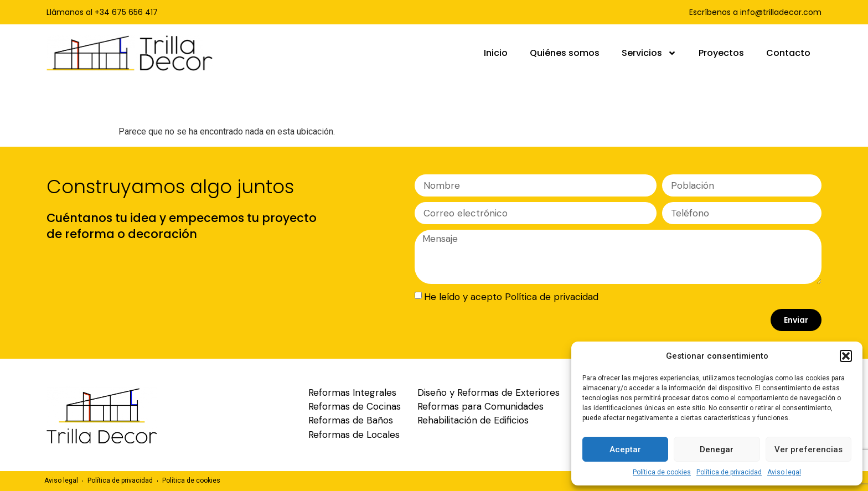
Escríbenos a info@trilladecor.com (755, 12)
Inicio (496, 53)
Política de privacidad (729, 472)
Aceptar (625, 449)
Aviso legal (784, 472)
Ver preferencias (808, 449)
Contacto (788, 53)
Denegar (717, 449)
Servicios (649, 53)
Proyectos (721, 53)
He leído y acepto (511, 297)
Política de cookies (662, 472)
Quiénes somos (565, 53)
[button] (846, 356)
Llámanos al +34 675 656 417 (102, 12)
